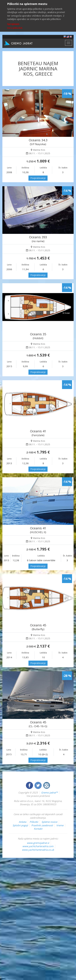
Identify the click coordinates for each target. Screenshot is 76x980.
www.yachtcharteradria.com (38, 846)
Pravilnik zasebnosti (42, 825)
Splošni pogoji (20, 825)
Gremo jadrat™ (49, 793)
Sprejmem (13, 24)
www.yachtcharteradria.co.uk (38, 850)
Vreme (60, 825)
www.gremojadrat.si (38, 843)
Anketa (22, 822)
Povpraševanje (38, 178)
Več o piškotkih (15, 28)
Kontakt (38, 829)
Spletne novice (49, 822)
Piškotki (34, 822)
